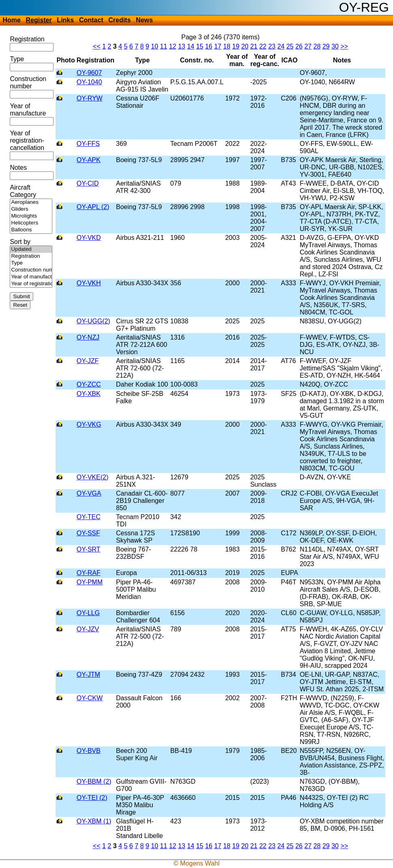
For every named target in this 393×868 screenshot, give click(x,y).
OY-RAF (89, 573)
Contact (91, 20)
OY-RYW (90, 98)
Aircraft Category (23, 191)
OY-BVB (89, 751)
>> (344, 46)
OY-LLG (88, 613)
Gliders (31, 209)
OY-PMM (90, 582)
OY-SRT (89, 549)
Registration (27, 39)
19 (236, 46)
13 (182, 46)
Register (39, 20)
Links (65, 20)
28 (317, 46)
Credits (119, 20)
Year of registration (31, 284)
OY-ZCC (89, 384)
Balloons (31, 230)
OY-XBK (89, 394)
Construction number (28, 82)
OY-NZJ (88, 337)
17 (218, 46)
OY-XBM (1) (94, 821)
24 (281, 46)
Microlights (31, 216)
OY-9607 (89, 73)
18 (227, 46)
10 (155, 46)
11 (163, 46)
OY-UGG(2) (93, 321)
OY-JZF (88, 361)
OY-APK (89, 160)
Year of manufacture (28, 110)
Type (17, 59)
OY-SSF (88, 533)
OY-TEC (89, 517)
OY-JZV (88, 629)
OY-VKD (89, 238)
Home (11, 20)
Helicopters (31, 223)
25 (290, 46)
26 (299, 46)
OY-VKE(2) (93, 477)
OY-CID (88, 183)
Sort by (20, 242)
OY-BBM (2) (94, 781)
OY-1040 (89, 82)
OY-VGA (89, 493)
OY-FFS (88, 144)
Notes (18, 168)
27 (308, 46)
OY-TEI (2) (92, 798)
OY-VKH (89, 283)
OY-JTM (88, 675)
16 (209, 46)
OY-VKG (89, 424)
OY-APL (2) (93, 207)
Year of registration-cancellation (27, 140)
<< (97, 46)
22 (263, 46)
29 (326, 46)
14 (191, 46)
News (144, 20)
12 (173, 46)
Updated (31, 249)
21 (254, 46)
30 (335, 46)
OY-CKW (90, 698)
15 (200, 46)
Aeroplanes (31, 202)
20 (245, 46)
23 (272, 46)
